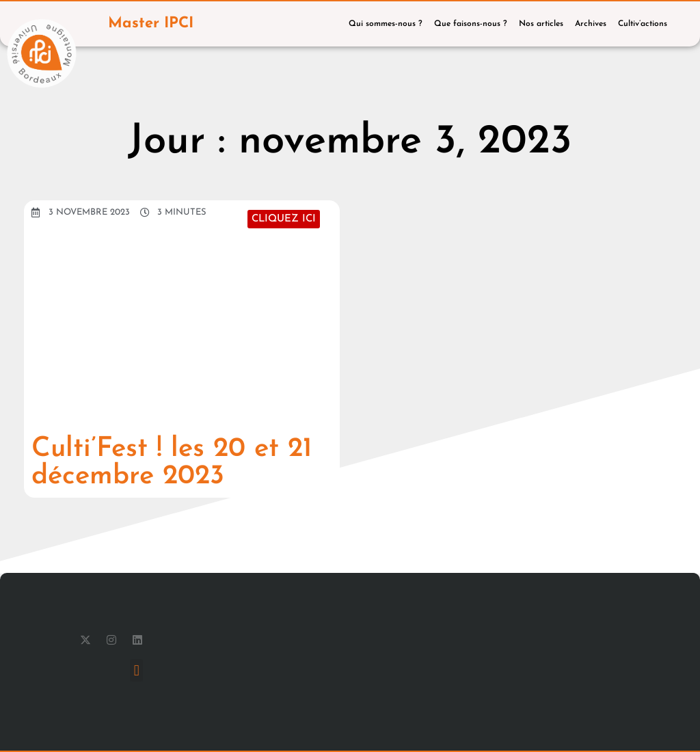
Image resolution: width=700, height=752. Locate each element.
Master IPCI (151, 24)
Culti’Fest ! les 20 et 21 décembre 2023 (172, 463)
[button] (136, 670)
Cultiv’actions (643, 24)
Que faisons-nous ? (471, 24)
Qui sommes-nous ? (386, 24)
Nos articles (541, 24)
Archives (591, 24)
